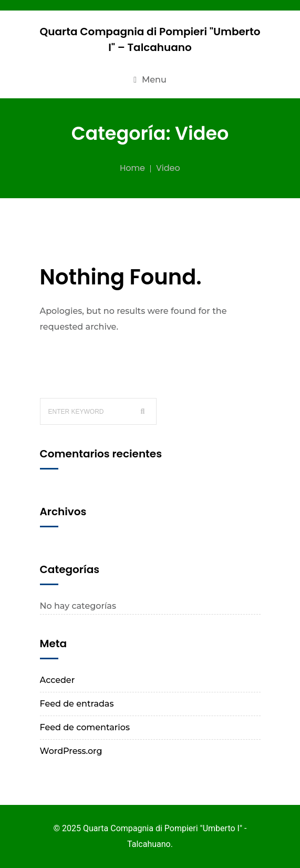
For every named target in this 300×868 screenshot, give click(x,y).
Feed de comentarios (85, 727)
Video (168, 168)
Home (132, 168)
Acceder (58, 680)
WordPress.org (71, 751)
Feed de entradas (77, 704)
